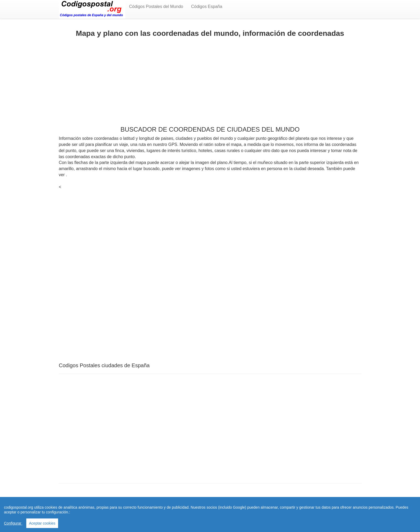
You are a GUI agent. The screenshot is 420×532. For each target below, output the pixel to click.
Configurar (13, 523)
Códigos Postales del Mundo (156, 7)
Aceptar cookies (42, 523)
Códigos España (207, 7)
